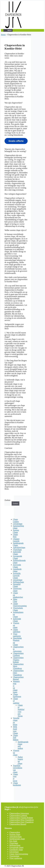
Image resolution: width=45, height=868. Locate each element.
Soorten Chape (16, 531)
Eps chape (13, 841)
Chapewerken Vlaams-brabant (18, 660)
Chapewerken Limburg (18, 654)
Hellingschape (18, 582)
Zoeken (7, 500)
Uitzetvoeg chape (17, 590)
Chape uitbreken (17, 631)
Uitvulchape (18, 524)
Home (3, 35)
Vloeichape (17, 550)
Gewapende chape (16, 847)
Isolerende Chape (17, 553)
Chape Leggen (16, 520)
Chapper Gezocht (16, 540)
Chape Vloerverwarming (20, 605)
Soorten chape (15, 834)
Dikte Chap (15, 600)
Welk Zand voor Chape (15, 730)
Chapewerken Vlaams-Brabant (21, 818)
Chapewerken (15, 832)
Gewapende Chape (18, 557)
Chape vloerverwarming (19, 854)
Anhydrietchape (19, 547)
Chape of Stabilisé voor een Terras (21, 711)
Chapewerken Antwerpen (19, 813)
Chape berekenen (17, 784)
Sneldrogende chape (17, 839)
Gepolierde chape (17, 570)
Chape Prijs (15, 536)
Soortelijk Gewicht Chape (17, 576)
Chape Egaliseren (17, 695)
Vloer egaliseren (17, 635)
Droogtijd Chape (17, 585)
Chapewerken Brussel (18, 678)
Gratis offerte (16, 141)
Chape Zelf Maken (16, 738)
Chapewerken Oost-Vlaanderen (21, 822)
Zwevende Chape (17, 566)
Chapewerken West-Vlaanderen (21, 820)
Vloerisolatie (14, 856)
